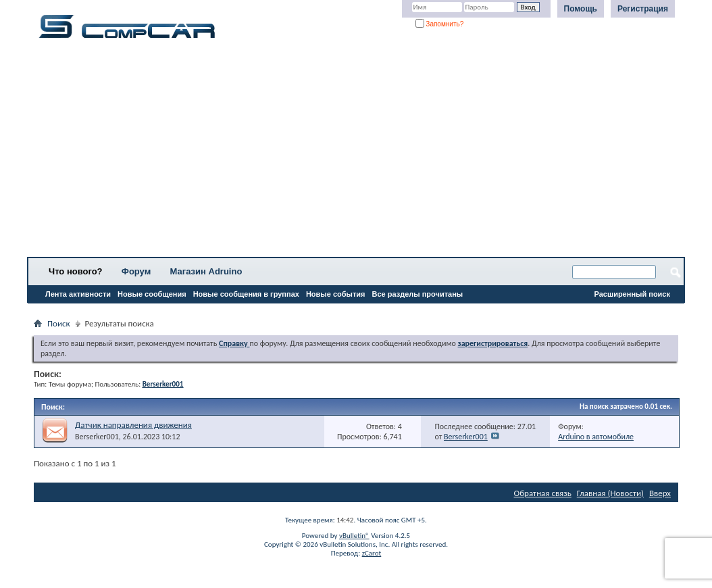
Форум (136, 271)
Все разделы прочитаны (417, 294)
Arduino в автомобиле (596, 437)
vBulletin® (354, 536)
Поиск (59, 323)
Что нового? (76, 271)
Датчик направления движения (133, 425)
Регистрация (643, 9)
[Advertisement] (356, 152)
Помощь (581, 9)
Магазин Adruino (206, 271)
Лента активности (78, 294)
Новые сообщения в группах (246, 294)
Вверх (660, 493)
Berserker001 (97, 437)
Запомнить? (440, 24)
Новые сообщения (152, 294)
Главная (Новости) (610, 493)
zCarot (372, 553)
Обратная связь (543, 493)
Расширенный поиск (632, 294)
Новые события (336, 294)
